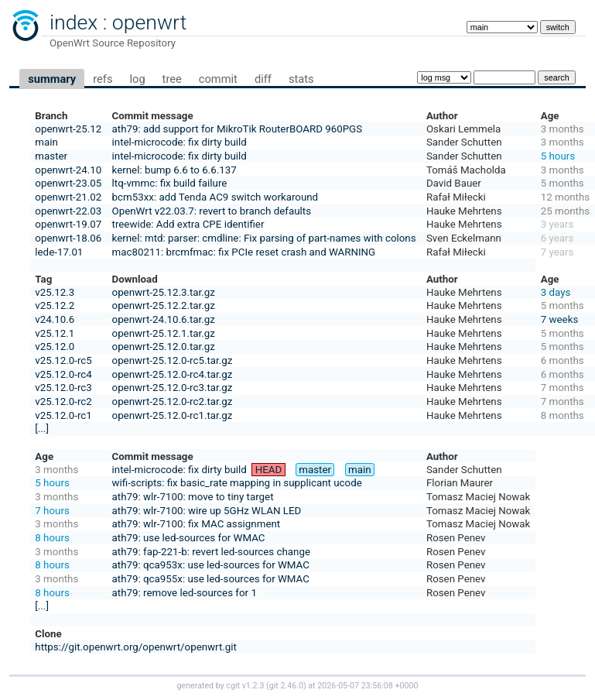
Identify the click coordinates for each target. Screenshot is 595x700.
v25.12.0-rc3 (63, 388)
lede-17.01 (59, 252)
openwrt (149, 22)
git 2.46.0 (286, 686)
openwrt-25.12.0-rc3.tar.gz (173, 388)
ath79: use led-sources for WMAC (189, 538)
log (137, 79)
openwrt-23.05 (68, 183)
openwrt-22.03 (68, 211)
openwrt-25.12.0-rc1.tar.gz (173, 415)
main (46, 142)
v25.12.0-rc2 (63, 401)
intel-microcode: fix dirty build (180, 142)
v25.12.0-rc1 (63, 415)
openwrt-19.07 (68, 224)
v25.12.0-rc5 (63, 360)
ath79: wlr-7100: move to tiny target (193, 497)
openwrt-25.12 (68, 129)
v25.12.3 (55, 292)
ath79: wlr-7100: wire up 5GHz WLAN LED (207, 511)
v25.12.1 (55, 333)
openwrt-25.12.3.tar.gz (164, 292)
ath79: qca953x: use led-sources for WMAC (211, 565)
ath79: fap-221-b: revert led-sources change (211, 552)
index (74, 22)
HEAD (269, 470)
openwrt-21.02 (68, 197)
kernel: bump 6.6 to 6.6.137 (174, 170)
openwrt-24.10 (68, 170)
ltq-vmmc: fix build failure (170, 183)
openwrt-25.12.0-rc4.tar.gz (173, 374)
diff (263, 79)
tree (172, 79)
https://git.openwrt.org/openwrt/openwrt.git (136, 647)
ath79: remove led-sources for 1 (185, 593)
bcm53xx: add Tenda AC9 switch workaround (215, 197)
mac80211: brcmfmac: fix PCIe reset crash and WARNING (244, 252)
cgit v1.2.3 (245, 686)
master (51, 156)
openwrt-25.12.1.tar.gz (164, 333)
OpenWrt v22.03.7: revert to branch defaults (212, 211)
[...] (42, 429)
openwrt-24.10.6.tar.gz (164, 319)
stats (301, 79)
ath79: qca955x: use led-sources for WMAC (211, 579)
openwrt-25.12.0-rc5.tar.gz (173, 360)
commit (218, 79)
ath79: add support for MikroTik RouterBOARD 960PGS (238, 129)
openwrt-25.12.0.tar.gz (164, 347)
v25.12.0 (55, 347)
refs (103, 79)
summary (52, 79)
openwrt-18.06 (68, 238)
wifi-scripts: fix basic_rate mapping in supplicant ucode (237, 483)
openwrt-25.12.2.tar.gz (164, 305)
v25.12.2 (55, 305)
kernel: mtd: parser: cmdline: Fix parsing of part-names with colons (264, 238)
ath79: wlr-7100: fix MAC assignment (197, 524)
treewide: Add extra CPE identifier (188, 224)
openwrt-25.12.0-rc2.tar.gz (173, 401)
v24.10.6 (55, 319)
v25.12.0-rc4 (63, 374)
